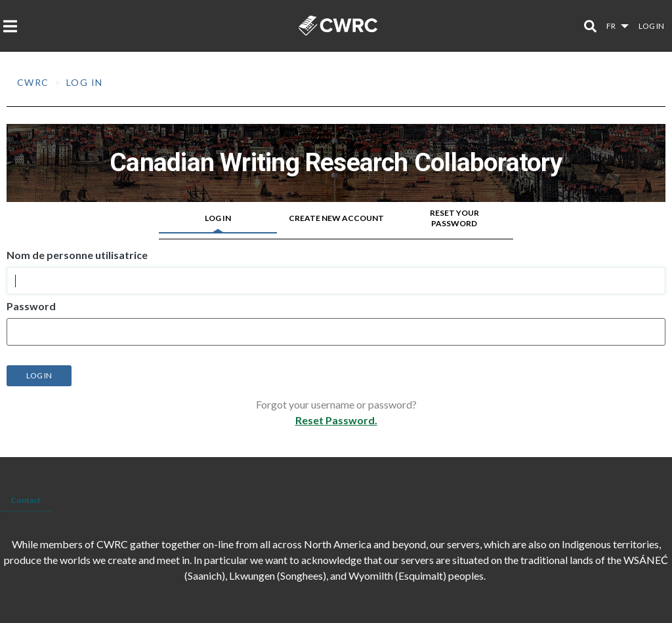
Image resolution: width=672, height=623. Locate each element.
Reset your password (454, 218)
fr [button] (612, 26)
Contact (26, 500)
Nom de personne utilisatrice (77, 255)
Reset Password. (336, 420)
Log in (651, 26)
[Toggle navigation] (14, 26)
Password (31, 306)
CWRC (33, 82)
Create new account (336, 218)
